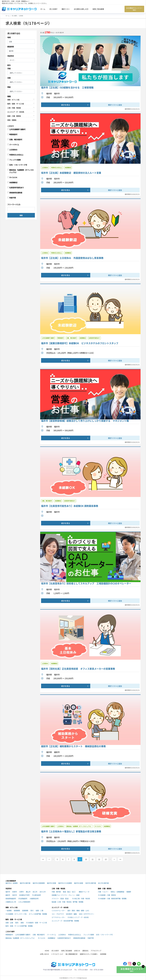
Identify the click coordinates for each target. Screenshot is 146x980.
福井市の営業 (51, 883)
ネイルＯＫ (13, 177)
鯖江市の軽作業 (103, 883)
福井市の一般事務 (12, 883)
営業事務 (25, 910)
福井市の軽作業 (25, 883)
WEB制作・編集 (71, 914)
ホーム (43, 9)
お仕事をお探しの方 (81, 9)
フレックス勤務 (15, 160)
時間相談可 (13, 134)
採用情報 (103, 954)
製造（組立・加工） (70, 892)
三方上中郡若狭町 (24, 902)
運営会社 (85, 951)
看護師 (129, 892)
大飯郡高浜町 (34, 898)
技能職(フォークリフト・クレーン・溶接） (66, 895)
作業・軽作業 (56, 892)
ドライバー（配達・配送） (61, 898)
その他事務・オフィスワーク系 (16, 914)
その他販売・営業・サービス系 (36, 923)
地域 (9, 37)
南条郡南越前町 (11, 898)
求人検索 (14, 16)
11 (93, 859)
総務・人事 (40, 910)
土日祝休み (13, 150)
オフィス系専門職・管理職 (38, 914)
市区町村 (11, 56)
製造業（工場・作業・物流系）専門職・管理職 (67, 902)
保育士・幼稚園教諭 (117, 892)
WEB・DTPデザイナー (87, 914)
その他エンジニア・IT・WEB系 (78, 917)
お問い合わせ (44, 954)
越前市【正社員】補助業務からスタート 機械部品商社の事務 (73, 746)
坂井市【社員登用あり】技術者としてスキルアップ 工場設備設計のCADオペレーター (86, 584)
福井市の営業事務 (39, 883)
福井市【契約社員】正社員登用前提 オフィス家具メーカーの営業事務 (78, 669)
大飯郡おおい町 (11, 902)
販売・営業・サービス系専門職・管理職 (19, 926)
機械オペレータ (84, 892)
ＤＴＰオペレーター (58, 917)
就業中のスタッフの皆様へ (89, 954)
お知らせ (77, 951)
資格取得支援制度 (16, 193)
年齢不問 (13, 198)
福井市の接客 (79, 883)
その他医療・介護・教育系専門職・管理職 (112, 898)
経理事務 (17, 910)
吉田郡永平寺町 (24, 895)
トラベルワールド (57, 954)
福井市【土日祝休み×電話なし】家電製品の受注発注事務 (71, 831)
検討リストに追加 (115, 105)
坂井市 (15, 895)
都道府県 (11, 47)
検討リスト (66, 9)
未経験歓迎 (13, 182)
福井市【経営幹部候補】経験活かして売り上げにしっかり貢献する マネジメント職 (85, 421)
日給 (9, 78)
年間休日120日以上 (16, 155)
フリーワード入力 (14, 204)
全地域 (21, 16)
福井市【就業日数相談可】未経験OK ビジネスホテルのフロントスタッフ (80, 343)
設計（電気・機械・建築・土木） (79, 910)
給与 (9, 65)
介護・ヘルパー (103, 892)
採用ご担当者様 (98, 9)
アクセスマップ (96, 951)
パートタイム (14, 144)
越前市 (8, 895)
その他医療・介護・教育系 (107, 895)
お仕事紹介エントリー (134, 9)
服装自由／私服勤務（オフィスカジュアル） (21, 171)
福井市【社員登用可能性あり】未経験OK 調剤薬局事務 (70, 506)
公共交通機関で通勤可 (17, 129)
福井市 (8, 892)
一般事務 (9, 910)
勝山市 (28, 892)
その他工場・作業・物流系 (81, 898)
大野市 (21, 892)
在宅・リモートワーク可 (18, 165)
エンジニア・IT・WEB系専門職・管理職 (65, 921)
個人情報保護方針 (72, 954)
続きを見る (65, 105)
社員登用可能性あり (17, 187)
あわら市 (43, 892)
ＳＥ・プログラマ (58, 914)
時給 (9, 87)
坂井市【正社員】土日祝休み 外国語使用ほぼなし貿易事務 (72, 258)
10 (86, 859)
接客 (22, 923)
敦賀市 (15, 892)
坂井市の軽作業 (91, 883)
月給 (9, 68)
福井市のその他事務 (65, 883)
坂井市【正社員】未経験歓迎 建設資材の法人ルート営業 (71, 173)
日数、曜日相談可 (16, 139)
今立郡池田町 (36, 895)
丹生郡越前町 (23, 898)
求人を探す (53, 9)
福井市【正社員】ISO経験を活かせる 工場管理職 (67, 88)
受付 (32, 910)
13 (106, 859)
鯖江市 (35, 892)
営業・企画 (9, 923)
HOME (47, 951)
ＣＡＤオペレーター (58, 910)
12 (99, 859)
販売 (17, 923)
